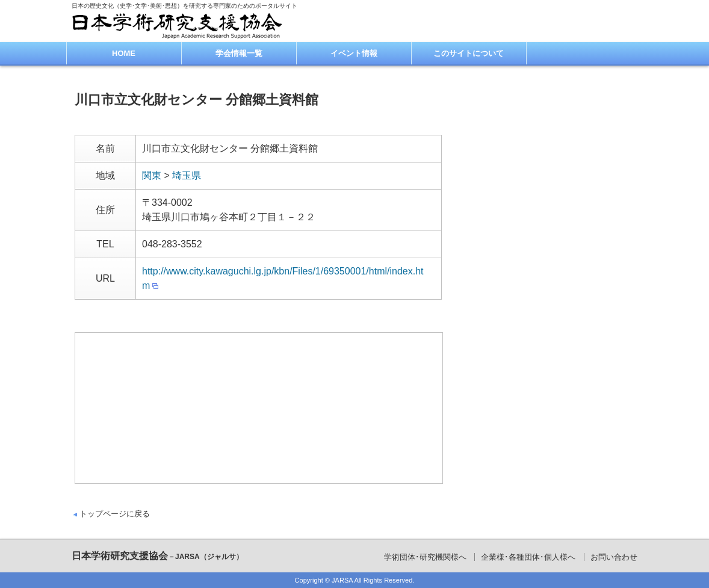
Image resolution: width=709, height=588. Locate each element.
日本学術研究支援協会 (157, 556)
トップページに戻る (115, 514)
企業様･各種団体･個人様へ (528, 557)
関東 (152, 175)
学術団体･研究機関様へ (425, 557)
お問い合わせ (614, 557)
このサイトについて (469, 53)
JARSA (342, 580)
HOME (124, 53)
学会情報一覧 (239, 53)
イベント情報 (354, 53)
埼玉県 (187, 175)
